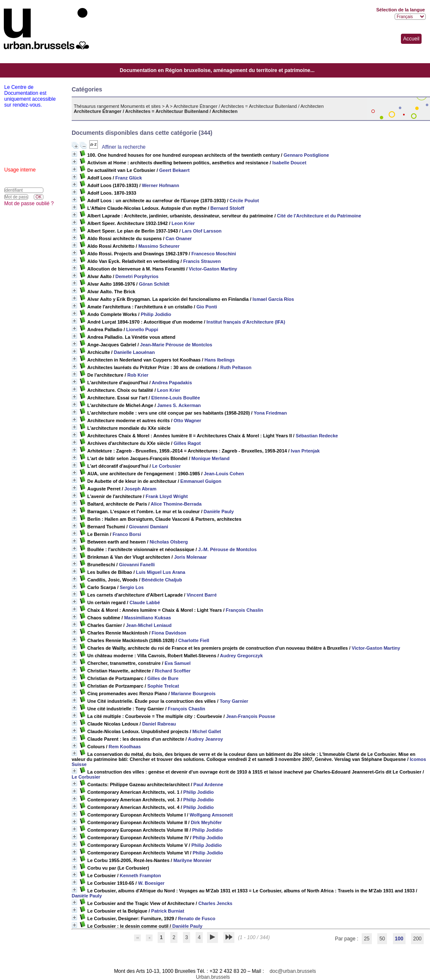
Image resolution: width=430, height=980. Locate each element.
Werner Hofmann (161, 185)
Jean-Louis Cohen (224, 474)
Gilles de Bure (163, 678)
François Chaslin (245, 610)
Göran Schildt (154, 284)
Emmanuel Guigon (201, 481)
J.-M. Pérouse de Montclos (227, 549)
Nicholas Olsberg (169, 542)
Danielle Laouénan (134, 352)
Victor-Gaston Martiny (213, 269)
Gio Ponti (207, 307)
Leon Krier (183, 223)
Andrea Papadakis (172, 383)
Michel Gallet (207, 731)
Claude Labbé (145, 602)
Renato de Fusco (197, 918)
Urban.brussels (213, 977)
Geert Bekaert (175, 170)
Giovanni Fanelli (137, 565)
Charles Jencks (215, 903)
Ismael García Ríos (273, 299)
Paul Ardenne (208, 785)
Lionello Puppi (142, 329)
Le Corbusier (167, 466)
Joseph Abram (140, 489)
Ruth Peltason (236, 367)
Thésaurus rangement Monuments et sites (117, 106)
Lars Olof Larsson (202, 231)
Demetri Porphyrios (137, 276)
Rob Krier (138, 375)
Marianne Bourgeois (193, 693)
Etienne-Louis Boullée (176, 398)
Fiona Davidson (169, 633)
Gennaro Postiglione (306, 155)
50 (382, 939)
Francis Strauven (202, 261)
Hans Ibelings (220, 360)
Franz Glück (129, 178)
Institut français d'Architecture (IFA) (246, 322)
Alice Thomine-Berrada (176, 504)
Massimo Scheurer (159, 246)
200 (417, 939)
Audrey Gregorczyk (241, 656)
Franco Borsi (127, 534)
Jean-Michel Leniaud (149, 625)
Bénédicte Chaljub (162, 580)
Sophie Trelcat (163, 686)
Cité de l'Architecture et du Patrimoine (319, 216)
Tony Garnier (234, 701)
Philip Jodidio (156, 314)
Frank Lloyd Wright (167, 496)
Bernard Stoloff (227, 208)
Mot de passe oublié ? (29, 203)
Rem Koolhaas (125, 747)
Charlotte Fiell (194, 640)
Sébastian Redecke (317, 436)
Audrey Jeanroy (206, 739)
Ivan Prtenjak (305, 451)
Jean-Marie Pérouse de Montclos (176, 345)
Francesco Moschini (214, 254)
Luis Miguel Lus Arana (161, 572)
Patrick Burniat (168, 911)
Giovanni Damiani (149, 527)
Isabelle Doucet (289, 163)
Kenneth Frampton (140, 876)
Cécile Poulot (245, 201)
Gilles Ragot (187, 443)
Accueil (411, 39)
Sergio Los (132, 587)
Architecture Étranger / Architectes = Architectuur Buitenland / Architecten (249, 106)
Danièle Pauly (219, 511)
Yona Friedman (270, 413)
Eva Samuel (177, 663)
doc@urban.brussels (293, 971)
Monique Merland (210, 458)
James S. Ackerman (179, 405)
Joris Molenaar (191, 557)
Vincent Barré (202, 595)
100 (399, 939)
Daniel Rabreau (159, 724)
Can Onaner (179, 238)
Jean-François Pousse (251, 716)
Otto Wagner (188, 420)
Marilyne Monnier (192, 860)
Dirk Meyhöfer (206, 822)
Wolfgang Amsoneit (211, 815)
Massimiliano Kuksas (147, 618)
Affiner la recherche (124, 147)
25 (367, 939)
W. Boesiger (151, 883)
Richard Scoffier (173, 671)
